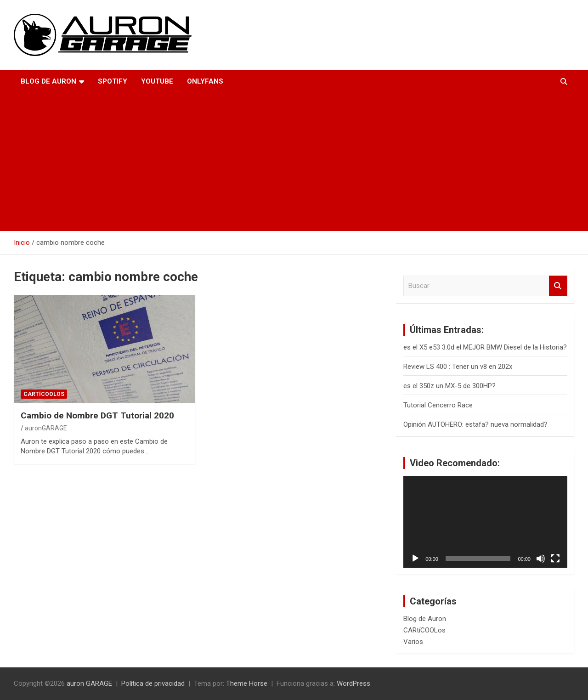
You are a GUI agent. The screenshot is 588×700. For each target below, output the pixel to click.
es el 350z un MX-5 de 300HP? (449, 386)
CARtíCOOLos (44, 394)
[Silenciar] (541, 559)
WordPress (353, 683)
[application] (485, 522)
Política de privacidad (153, 683)
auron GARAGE (89, 683)
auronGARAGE (46, 428)
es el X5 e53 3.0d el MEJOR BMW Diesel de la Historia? (485, 347)
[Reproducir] (415, 559)
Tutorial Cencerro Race (438, 405)
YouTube (157, 81)
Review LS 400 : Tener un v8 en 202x (458, 367)
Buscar (558, 286)
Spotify (113, 81)
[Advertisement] (281, 162)
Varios (413, 642)
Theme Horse (247, 683)
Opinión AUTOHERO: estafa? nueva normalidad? (475, 424)
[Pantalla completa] (555, 559)
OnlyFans (205, 81)
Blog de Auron (48, 81)
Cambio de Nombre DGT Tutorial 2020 (97, 415)
